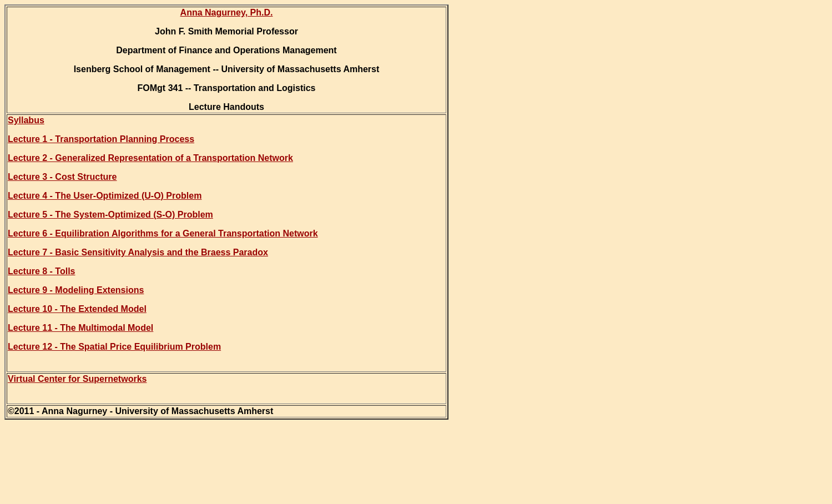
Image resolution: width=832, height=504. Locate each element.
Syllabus (26, 120)
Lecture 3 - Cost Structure (62, 177)
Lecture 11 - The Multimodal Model (80, 328)
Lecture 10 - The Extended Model (77, 309)
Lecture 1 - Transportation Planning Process (101, 139)
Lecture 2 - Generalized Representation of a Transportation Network (150, 158)
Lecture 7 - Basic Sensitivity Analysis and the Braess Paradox (138, 252)
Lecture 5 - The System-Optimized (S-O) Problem (110, 215)
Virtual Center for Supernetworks (77, 379)
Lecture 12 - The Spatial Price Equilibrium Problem (114, 347)
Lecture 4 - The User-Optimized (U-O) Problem (105, 196)
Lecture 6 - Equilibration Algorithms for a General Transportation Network (163, 233)
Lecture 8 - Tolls (42, 271)
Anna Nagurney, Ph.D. (227, 12)
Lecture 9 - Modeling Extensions (76, 290)
